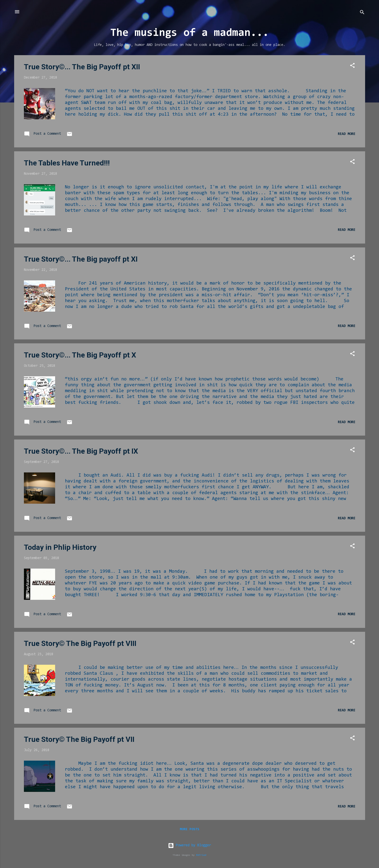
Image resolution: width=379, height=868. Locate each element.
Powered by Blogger (189, 845)
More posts (189, 829)
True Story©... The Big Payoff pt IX (81, 451)
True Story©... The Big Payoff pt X (80, 355)
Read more (347, 134)
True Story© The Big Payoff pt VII (79, 739)
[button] (352, 66)
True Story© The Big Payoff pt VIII (80, 643)
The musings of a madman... (189, 33)
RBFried (201, 855)
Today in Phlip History (60, 547)
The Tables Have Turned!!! (67, 163)
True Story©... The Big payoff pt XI (81, 259)
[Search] (362, 13)
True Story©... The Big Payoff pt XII (82, 67)
